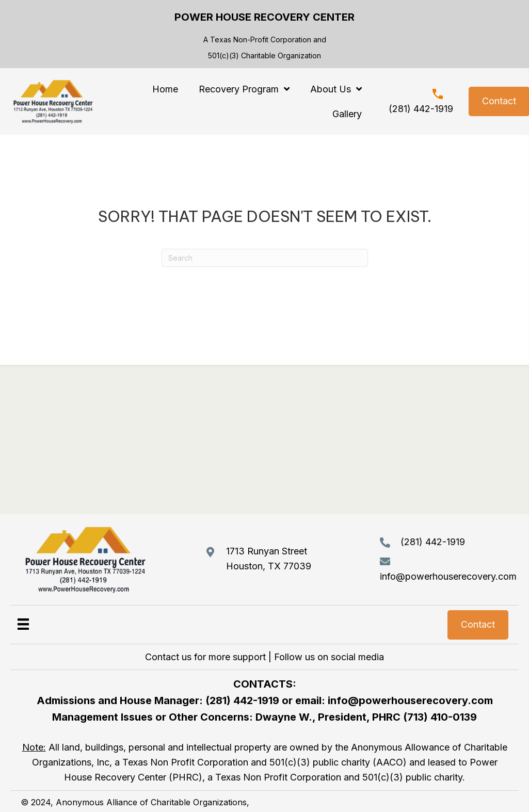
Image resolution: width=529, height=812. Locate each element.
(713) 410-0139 (440, 717)
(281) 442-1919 (421, 109)
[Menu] (23, 624)
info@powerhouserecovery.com (448, 576)
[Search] (265, 258)
